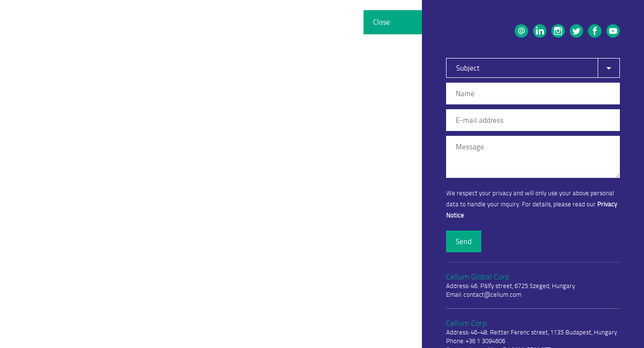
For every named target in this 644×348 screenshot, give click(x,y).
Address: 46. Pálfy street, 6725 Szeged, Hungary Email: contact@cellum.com (511, 285)
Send (464, 241)
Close (382, 22)
